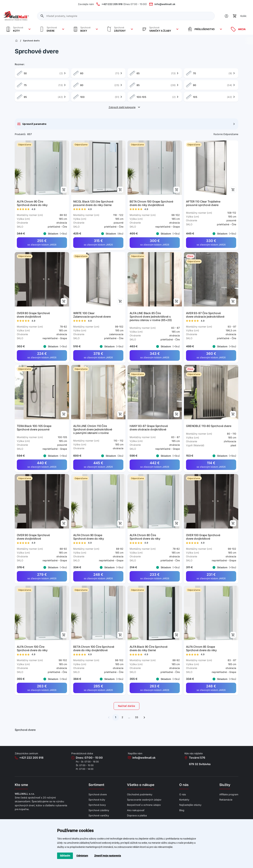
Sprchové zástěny (99, 810)
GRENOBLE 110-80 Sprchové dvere (209, 426)
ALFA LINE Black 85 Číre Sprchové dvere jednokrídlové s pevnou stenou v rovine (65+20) (151, 317)
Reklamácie (226, 800)
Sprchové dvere (98, 794)
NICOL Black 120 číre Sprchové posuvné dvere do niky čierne (93, 203)
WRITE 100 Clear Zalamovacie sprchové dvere (92, 315)
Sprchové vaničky (99, 815)
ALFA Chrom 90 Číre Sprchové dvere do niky (32, 203)
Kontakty (184, 800)
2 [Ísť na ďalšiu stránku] (122, 717)
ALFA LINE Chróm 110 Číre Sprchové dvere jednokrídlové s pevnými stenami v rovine (93, 429)
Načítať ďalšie (126, 706)
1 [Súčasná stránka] (116, 717)
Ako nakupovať (136, 810)
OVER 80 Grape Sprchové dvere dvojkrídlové (33, 315)
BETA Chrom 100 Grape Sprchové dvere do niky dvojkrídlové (151, 203)
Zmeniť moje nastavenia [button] (108, 856)
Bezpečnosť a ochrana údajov (144, 805)
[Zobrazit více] (29, 29)
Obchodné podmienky (140, 794)
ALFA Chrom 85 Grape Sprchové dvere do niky (201, 648)
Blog (182, 810)
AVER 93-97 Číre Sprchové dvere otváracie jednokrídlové (205, 315)
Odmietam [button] (82, 856)
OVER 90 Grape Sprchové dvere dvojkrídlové (33, 537)
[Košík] (235, 16)
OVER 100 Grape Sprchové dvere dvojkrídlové (203, 537)
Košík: (244, 16)
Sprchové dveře (31, 41)
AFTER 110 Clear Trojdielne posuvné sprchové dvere (203, 203)
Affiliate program (229, 794)
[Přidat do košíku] (64, 190)
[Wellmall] (16, 16)
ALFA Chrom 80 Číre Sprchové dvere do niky (145, 537)
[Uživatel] (226, 16)
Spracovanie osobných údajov (144, 800)
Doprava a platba (137, 815)
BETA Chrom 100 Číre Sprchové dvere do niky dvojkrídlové (94, 648)
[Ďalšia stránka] (144, 717)
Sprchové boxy (97, 805)
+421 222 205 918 (31, 758)
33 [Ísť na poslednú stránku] (137, 717)
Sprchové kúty (97, 800)
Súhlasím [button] (65, 856)
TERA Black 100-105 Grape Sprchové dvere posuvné (34, 428)
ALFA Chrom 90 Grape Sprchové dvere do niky (89, 537)
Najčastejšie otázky (190, 805)
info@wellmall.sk (144, 758)
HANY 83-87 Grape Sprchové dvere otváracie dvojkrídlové (149, 428)
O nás (183, 794)
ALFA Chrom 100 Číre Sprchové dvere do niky (32, 648)
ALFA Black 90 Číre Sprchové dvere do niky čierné (148, 648)
